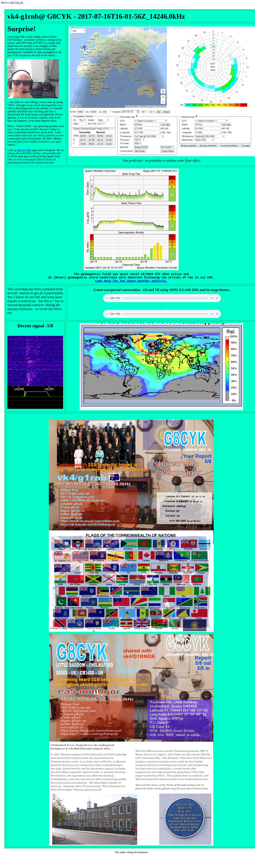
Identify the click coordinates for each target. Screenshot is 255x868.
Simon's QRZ (24, 150)
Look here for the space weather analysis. (131, 282)
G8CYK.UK (17, 3)
